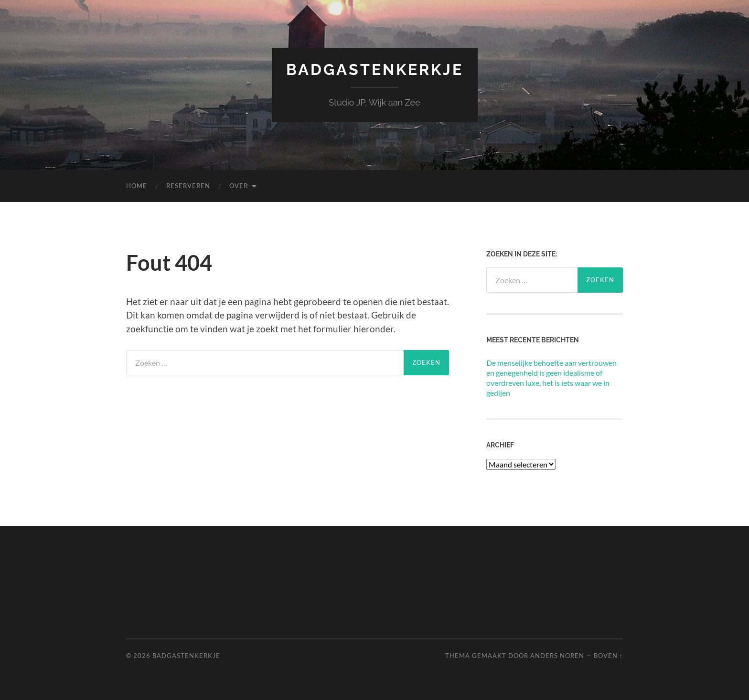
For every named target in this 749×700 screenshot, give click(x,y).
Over (239, 186)
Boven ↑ (608, 656)
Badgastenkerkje (375, 69)
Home (137, 186)
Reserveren (188, 186)
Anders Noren (557, 656)
